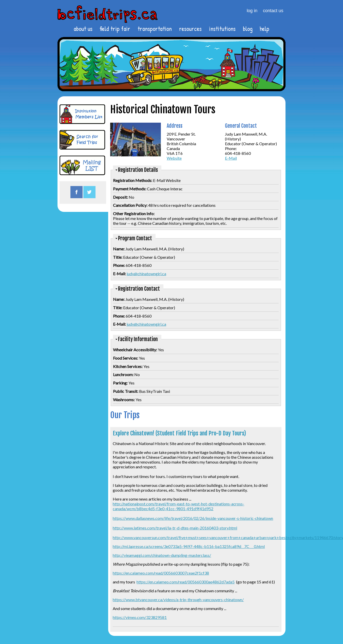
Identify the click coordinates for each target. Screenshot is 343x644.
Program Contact (135, 238)
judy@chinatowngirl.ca (146, 274)
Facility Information (138, 339)
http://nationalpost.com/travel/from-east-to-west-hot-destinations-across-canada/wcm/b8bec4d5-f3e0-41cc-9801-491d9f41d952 (178, 506)
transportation (155, 29)
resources (190, 29)
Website (174, 158)
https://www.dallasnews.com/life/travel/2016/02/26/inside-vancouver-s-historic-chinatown (193, 518)
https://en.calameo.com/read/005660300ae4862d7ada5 (186, 582)
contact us (273, 11)
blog (248, 29)
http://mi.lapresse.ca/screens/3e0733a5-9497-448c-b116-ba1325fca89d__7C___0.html (189, 546)
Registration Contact (139, 289)
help (264, 29)
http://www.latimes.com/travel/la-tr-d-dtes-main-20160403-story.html (175, 528)
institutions (222, 29)
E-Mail (231, 158)
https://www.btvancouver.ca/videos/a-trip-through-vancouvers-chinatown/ (178, 600)
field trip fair (115, 29)
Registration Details (138, 170)
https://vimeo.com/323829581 (140, 617)
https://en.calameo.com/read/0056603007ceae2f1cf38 (161, 573)
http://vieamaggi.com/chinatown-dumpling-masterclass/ (162, 555)
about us (83, 29)
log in (252, 11)
